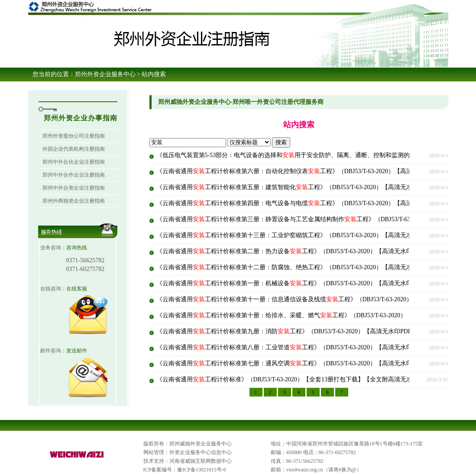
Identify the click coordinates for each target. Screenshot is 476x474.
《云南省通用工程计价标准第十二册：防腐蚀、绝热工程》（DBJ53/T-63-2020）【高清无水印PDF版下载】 (305, 267)
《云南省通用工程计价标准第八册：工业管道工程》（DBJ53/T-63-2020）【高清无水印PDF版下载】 (302, 347)
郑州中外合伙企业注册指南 (74, 162)
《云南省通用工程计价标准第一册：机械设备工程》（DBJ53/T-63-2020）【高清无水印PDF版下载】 (302, 283)
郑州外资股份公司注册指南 (74, 136)
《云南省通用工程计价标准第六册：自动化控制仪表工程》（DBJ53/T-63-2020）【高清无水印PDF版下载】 (311, 171)
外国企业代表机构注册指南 (74, 149)
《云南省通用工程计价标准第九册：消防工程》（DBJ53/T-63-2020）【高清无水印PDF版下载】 (296, 331)
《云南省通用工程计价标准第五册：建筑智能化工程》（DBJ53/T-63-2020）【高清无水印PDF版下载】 (305, 187)
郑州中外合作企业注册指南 (74, 175)
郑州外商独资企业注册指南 (74, 201)
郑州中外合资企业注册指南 (74, 188)
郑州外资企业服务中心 (105, 74)
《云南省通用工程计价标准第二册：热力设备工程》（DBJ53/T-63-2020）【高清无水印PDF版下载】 (302, 251)
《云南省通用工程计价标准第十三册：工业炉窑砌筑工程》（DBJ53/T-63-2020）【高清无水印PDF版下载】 (305, 235)
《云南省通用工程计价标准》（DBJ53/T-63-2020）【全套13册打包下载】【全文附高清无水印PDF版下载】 (305, 379)
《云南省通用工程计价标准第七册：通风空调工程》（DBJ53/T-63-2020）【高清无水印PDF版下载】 (302, 363)
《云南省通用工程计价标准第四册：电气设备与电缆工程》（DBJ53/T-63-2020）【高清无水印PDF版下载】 (311, 203)
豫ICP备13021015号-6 (202, 470)
